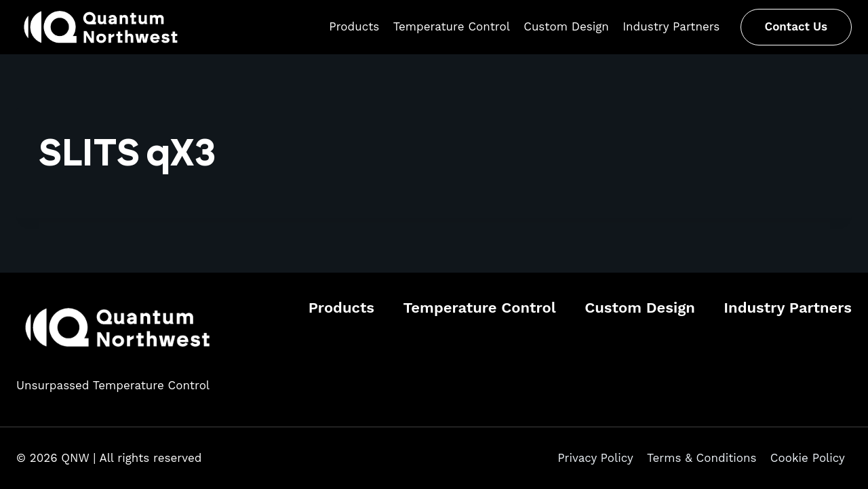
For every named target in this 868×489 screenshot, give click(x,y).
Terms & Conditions (702, 458)
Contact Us (796, 26)
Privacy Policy (595, 458)
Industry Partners (671, 26)
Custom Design (566, 26)
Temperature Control (452, 26)
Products (354, 26)
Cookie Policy (808, 458)
